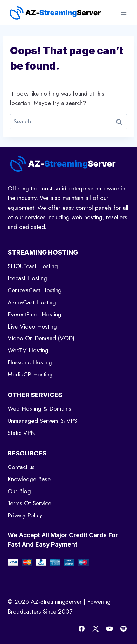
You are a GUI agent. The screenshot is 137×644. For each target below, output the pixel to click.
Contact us (21, 467)
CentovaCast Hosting (35, 290)
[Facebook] (82, 628)
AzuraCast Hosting (32, 302)
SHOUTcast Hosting (33, 266)
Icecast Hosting (27, 278)
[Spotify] (123, 628)
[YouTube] (109, 628)
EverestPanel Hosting (34, 314)
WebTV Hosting (28, 350)
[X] (96, 628)
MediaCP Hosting (30, 374)
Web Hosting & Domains (39, 409)
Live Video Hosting (32, 326)
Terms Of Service (29, 503)
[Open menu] (123, 13)
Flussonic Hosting (30, 362)
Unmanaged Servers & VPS (42, 421)
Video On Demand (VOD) (41, 338)
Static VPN (22, 433)
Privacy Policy (25, 515)
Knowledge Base (29, 479)
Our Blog (19, 491)
